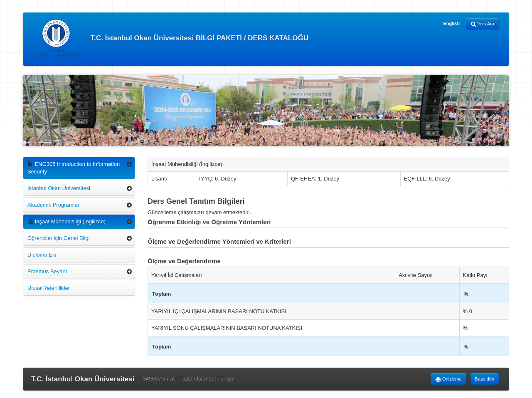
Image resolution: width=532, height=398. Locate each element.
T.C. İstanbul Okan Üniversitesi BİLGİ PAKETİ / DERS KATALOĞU (170, 38)
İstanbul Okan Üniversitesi (59, 188)
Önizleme (448, 379)
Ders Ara (482, 24)
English (451, 23)
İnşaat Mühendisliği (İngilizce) (66, 221)
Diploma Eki (42, 255)
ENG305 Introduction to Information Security (74, 168)
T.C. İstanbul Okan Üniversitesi (83, 379)
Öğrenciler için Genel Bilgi (59, 238)
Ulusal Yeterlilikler (49, 288)
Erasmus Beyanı (47, 271)
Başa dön (485, 379)
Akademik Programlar (53, 205)
